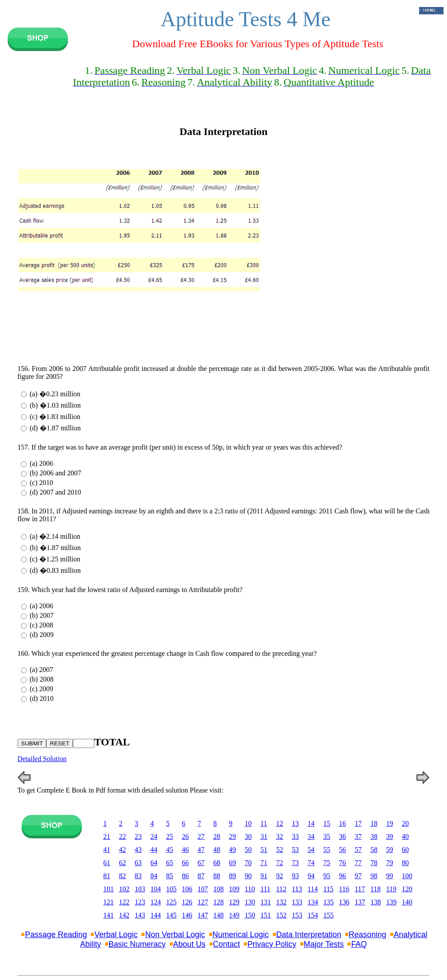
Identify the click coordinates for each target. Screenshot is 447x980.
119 (391, 889)
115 (328, 889)
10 (248, 823)
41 (107, 850)
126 (187, 902)
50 (248, 850)
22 (123, 836)
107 (203, 889)
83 (138, 876)
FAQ (359, 944)
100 (407, 876)
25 (170, 836)
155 (329, 915)
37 (358, 836)
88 (217, 876)
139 (392, 902)
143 (140, 915)
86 (186, 876)
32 (280, 836)
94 (311, 876)
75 (327, 863)
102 (124, 889)
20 (406, 823)
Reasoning (368, 935)
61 (107, 863)
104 (156, 889)
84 (154, 876)
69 (233, 863)
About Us (189, 944)
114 (313, 889)
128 (219, 902)
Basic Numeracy (137, 944)
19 (390, 823)
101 (109, 889)
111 (266, 889)
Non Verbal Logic (175, 935)
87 (201, 876)
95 (327, 876)
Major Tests (324, 944)
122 (124, 902)
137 (360, 902)
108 (219, 889)
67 (201, 863)
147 (203, 915)
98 (374, 876)
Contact (227, 944)
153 (297, 915)
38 (374, 836)
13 (296, 823)
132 (282, 902)
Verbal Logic (116, 935)
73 (296, 863)
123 (140, 902)
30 (248, 836)
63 (138, 863)
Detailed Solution (42, 759)
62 (123, 863)
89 (233, 876)
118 (376, 889)
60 (406, 850)
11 (264, 823)
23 (138, 836)
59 (390, 850)
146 (187, 915)
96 (343, 876)
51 (264, 850)
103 (140, 889)
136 (344, 902)
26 (186, 836)
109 (234, 889)
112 (281, 889)
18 (374, 823)
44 (154, 850)
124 (156, 902)
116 (344, 889)
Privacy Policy (272, 944)
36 (343, 836)
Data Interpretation (309, 935)
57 (358, 850)
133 (297, 902)
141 (109, 915)
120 (407, 889)
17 (358, 823)
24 (154, 836)
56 (343, 850)
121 (109, 902)
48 (217, 850)
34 (311, 836)
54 (311, 850)
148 (219, 915)
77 (358, 863)
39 (390, 836)
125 (172, 902)
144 (156, 915)
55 (327, 850)
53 (296, 850)
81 (107, 876)
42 (123, 850)
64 (154, 863)
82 (123, 876)
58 (374, 850)
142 (124, 915)
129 (234, 902)
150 (250, 915)
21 (107, 836)
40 (406, 836)
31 (264, 836)
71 (264, 863)
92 (280, 876)
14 (311, 823)
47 (201, 850)
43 (138, 850)
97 (358, 876)
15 (327, 823)
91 (264, 876)
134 (313, 902)
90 (248, 876)
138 (376, 902)
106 (187, 889)
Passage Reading (56, 935)
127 (203, 902)
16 (343, 823)
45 (170, 850)
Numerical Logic (241, 935)
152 (282, 915)
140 (407, 902)
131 (266, 902)
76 (343, 863)
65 (170, 863)
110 (250, 889)
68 (217, 863)
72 (280, 863)
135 (329, 902)
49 (233, 850)
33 (296, 836)
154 (313, 915)
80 (406, 863)
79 (390, 863)
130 (250, 902)
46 (186, 850)
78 (374, 863)
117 (360, 889)
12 (280, 823)
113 (297, 889)
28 (217, 836)
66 (186, 863)
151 (266, 915)
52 (280, 850)
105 (172, 889)
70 (248, 863)
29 (233, 836)
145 (172, 915)
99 (390, 876)
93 (296, 876)
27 (201, 836)
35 (327, 836)
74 (311, 863)
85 (170, 876)
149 (234, 915)
